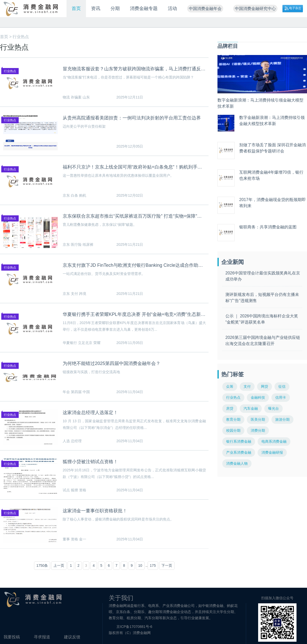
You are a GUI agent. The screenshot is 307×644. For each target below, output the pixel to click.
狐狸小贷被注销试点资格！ (90, 462)
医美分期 (258, 419)
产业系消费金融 (239, 452)
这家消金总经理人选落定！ (90, 413)
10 (140, 565)
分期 (115, 8)
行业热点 (21, 37)
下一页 (167, 565)
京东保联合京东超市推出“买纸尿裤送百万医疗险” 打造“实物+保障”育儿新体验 (134, 216)
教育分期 (233, 419)
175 (153, 565)
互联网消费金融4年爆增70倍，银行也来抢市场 (271, 175)
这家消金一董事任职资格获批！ (95, 511)
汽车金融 (251, 408)
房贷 (230, 408)
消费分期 (258, 430)
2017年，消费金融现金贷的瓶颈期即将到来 (272, 203)
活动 (172, 8)
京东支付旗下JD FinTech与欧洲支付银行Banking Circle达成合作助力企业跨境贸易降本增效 (134, 265)
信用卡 (281, 397)
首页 (76, 8)
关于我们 (121, 598)
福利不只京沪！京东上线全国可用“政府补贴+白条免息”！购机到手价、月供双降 (134, 167)
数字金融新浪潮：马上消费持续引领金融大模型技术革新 (260, 103)
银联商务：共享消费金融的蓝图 (268, 227)
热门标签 (233, 374)
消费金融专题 (144, 8)
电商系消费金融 (274, 441)
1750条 (42, 565)
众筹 (230, 386)
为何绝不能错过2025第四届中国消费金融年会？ (112, 363)
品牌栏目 (228, 46)
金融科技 (258, 397)
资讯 (96, 8)
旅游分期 (282, 419)
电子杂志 (295, 8)
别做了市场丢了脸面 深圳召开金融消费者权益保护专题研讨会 (272, 148)
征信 (282, 386)
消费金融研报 (272, 452)
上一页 (59, 565)
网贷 (265, 386)
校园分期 (233, 430)
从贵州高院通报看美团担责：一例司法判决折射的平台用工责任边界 (132, 118)
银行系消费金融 (239, 441)
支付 (247, 386)
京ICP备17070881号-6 (134, 627)
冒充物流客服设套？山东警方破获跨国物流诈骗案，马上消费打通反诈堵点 (134, 69)
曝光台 (273, 408)
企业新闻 (233, 262)
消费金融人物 (237, 463)
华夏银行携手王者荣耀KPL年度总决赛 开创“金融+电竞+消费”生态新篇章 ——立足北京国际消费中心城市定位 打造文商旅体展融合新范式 (134, 314)
